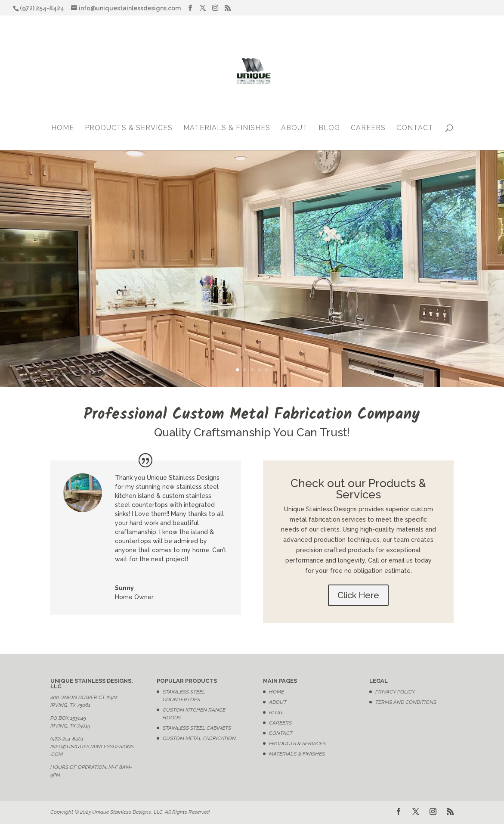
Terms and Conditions (406, 702)
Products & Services (129, 128)
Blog (329, 128)
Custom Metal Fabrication (199, 738)
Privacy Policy (395, 692)
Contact (415, 128)
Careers (368, 128)
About (294, 128)
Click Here (358, 595)
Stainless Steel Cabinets (197, 728)
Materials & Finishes (227, 128)
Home (63, 128)
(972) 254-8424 (67, 739)
